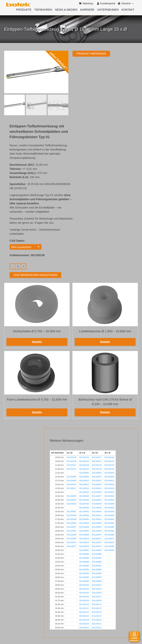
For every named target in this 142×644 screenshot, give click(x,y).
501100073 (71, 542)
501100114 (84, 612)
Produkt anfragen (91, 54)
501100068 (109, 534)
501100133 (97, 469)
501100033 (71, 503)
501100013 (71, 484)
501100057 (71, 527)
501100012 (109, 480)
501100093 (97, 569)
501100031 (97, 500)
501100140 (84, 461)
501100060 (109, 527)
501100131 (71, 469)
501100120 (84, 623)
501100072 (109, 538)
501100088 (84, 562)
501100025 (71, 496)
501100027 (97, 496)
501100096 (84, 577)
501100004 (109, 473)
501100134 (109, 469)
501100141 (97, 461)
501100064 (109, 531)
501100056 (109, 523)
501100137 (97, 457)
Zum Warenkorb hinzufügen (35, 275)
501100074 (84, 542)
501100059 (97, 527)
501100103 (97, 589)
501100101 (97, 585)
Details (37, 342)
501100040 (109, 507)
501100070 (84, 538)
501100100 (84, 585)
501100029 (71, 500)
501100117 (97, 616)
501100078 (84, 546)
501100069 (71, 538)
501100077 (71, 546)
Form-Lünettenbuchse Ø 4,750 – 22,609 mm (37, 399)
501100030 (84, 500)
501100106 (84, 596)
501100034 (84, 503)
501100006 (84, 476)
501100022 (84, 492)
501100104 (84, 592)
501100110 (84, 604)
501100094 (84, 573)
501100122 (84, 627)
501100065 (71, 534)
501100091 (97, 565)
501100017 (71, 488)
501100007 (97, 476)
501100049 (71, 519)
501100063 (97, 531)
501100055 (97, 523)
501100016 (109, 484)
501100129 (97, 465)
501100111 (97, 604)
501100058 (84, 527)
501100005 (71, 476)
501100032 (109, 500)
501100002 (84, 473)
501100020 (109, 488)
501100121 (97, 623)
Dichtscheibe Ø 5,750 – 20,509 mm (37, 331)
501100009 (71, 480)
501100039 (97, 507)
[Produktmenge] (18, 266)
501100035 (97, 503)
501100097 (97, 577)
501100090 (84, 565)
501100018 (84, 488)
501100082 (97, 550)
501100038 (84, 507)
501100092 (84, 569)
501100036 (109, 503)
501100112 (84, 608)
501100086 (84, 558)
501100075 (97, 542)
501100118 (84, 620)
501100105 (97, 592)
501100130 (109, 465)
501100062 (84, 531)
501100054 (84, 523)
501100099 (97, 581)
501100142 (109, 461)
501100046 (84, 515)
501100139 (71, 461)
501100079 (97, 546)
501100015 (97, 484)
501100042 (84, 511)
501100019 (97, 488)
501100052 (109, 519)
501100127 (71, 465)
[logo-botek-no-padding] (19, 4)
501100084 (84, 554)
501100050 (84, 519)
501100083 (109, 550)
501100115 (97, 612)
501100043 (97, 511)
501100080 (109, 546)
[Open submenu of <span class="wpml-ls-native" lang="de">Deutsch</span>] (132, 3)
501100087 (97, 558)
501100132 (84, 469)
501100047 (97, 515)
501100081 (84, 550)
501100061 (71, 531)
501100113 (97, 608)
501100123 (97, 627)
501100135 (71, 457)
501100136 (84, 457)
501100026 (84, 496)
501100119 (97, 620)
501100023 (97, 492)
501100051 (97, 519)
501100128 (84, 465)
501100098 (84, 581)
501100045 (71, 515)
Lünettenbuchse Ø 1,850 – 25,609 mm (105, 331)
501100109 (97, 600)
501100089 (97, 562)
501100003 (97, 473)
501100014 (84, 484)
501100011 (97, 480)
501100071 (97, 538)
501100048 (109, 515)
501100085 (97, 554)
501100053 (71, 523)
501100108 (84, 600)
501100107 (97, 596)
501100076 (109, 542)
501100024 (109, 492)
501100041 (71, 511)
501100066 (84, 534)
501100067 (97, 534)
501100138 (109, 457)
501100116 (84, 616)
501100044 (109, 511)
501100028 (109, 496)
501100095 (97, 573)
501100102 (84, 589)
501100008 (109, 476)
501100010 (84, 480)
